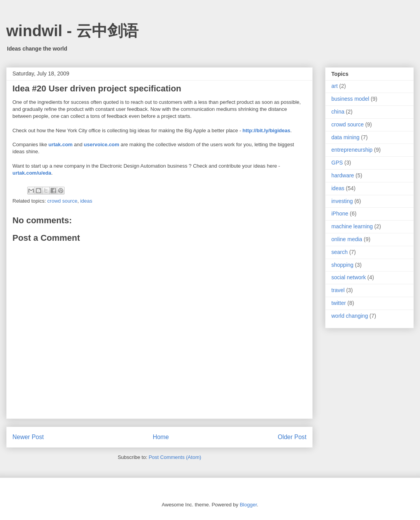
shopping (342, 265)
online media (347, 239)
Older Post (292, 437)
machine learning (352, 226)
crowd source (62, 201)
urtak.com (61, 144)
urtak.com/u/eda (32, 173)
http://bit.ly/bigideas (267, 130)
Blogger (248, 505)
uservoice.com (102, 144)
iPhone (340, 214)
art (334, 86)
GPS (337, 163)
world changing (350, 316)
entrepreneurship (352, 150)
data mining (345, 137)
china (338, 112)
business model (350, 99)
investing (342, 201)
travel (338, 290)
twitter (339, 303)
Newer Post (28, 437)
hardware (343, 175)
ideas (86, 201)
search (339, 252)
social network (349, 277)
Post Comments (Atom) (175, 457)
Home (161, 437)
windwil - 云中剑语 (72, 31)
